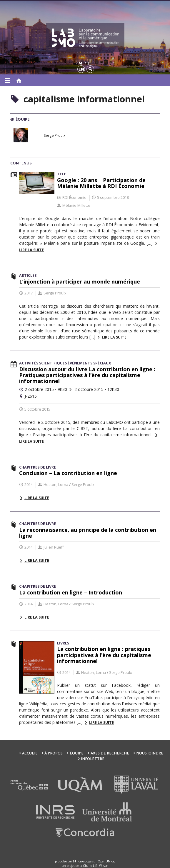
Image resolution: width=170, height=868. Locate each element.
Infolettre (93, 759)
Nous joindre (150, 753)
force (85, 861)
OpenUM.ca (106, 861)
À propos (54, 753)
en (81, 69)
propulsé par (64, 861)
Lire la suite (114, 337)
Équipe (77, 753)
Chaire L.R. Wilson (96, 866)
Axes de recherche (110, 753)
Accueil (30, 753)
